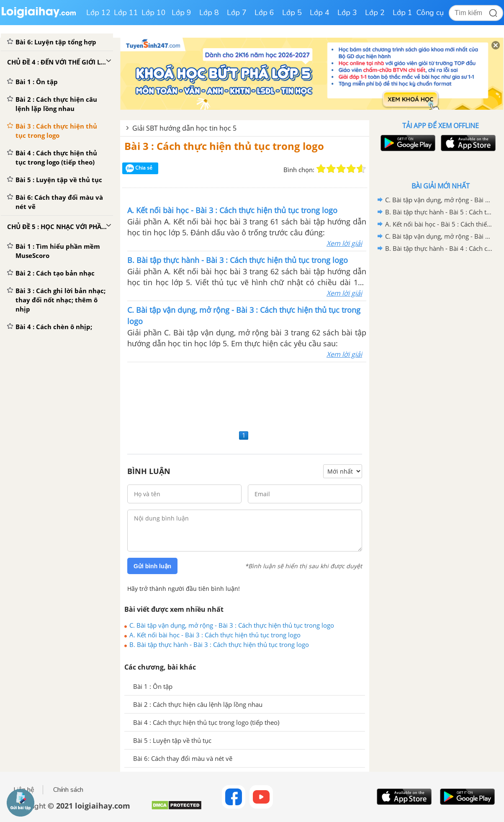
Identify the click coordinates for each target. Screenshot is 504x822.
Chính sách (68, 790)
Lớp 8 (209, 13)
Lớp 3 (347, 13)
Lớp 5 (292, 13)
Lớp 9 (181, 13)
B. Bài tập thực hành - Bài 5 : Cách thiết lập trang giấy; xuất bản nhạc (439, 212)
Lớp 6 (264, 13)
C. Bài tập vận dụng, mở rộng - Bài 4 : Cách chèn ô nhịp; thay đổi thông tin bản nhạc (439, 236)
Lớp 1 (402, 13)
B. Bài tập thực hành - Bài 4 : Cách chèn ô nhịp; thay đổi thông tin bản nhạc (439, 248)
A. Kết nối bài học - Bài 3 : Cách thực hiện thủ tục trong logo (215, 635)
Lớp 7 (237, 13)
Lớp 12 (98, 13)
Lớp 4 (320, 13)
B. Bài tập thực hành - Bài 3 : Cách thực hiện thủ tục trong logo (219, 644)
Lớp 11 (126, 13)
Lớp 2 (375, 13)
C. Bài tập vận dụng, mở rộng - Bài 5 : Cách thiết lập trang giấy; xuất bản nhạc (439, 200)
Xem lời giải (344, 243)
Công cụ (430, 13)
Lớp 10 (154, 13)
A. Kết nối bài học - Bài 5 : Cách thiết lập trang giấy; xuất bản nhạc (439, 224)
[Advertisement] (245, 395)
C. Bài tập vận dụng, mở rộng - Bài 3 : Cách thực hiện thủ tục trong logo (232, 625)
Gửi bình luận (152, 566)
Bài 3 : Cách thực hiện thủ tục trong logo (224, 146)
